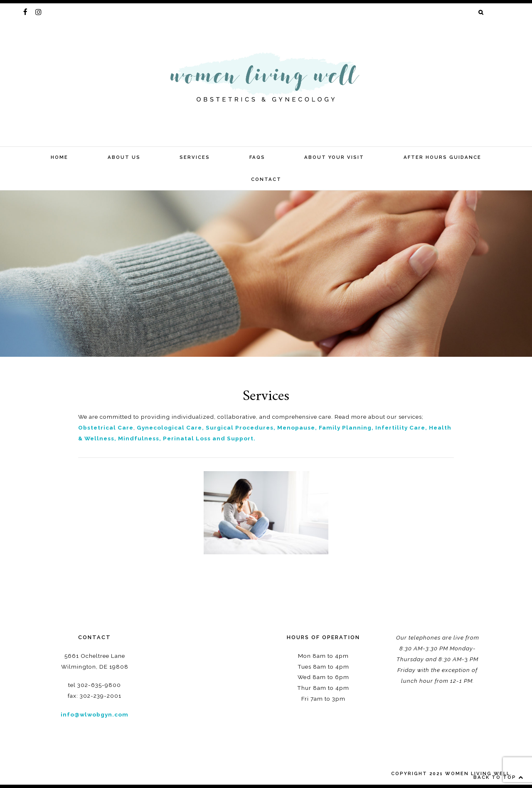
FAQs (257, 157)
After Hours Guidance (442, 157)
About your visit (334, 157)
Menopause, (297, 427)
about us (124, 157)
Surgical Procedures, (241, 427)
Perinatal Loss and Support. (209, 438)
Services (195, 157)
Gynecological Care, (170, 427)
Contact (266, 179)
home (59, 157)
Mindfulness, (140, 438)
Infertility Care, (402, 427)
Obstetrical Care (106, 427)
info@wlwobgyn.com (95, 714)
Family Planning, (346, 427)
